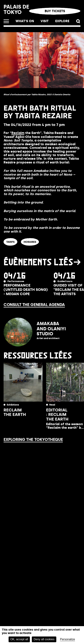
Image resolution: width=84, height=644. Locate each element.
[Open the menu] (6, 21)
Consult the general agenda (34, 305)
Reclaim (18, 133)
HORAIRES (30, 242)
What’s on (25, 21)
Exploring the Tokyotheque (33, 440)
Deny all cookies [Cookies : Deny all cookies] (44, 639)
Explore (62, 21)
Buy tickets (55, 11)
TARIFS (10, 242)
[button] (78, 21)
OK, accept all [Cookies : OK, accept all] (19, 639)
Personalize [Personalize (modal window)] (68, 639)
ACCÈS (50, 242)
